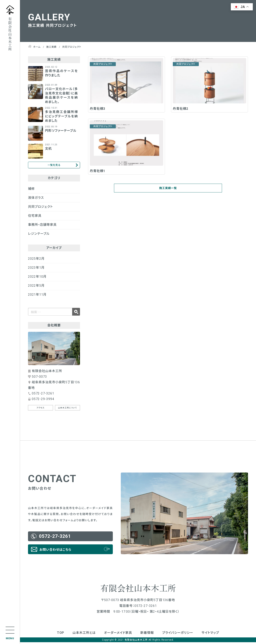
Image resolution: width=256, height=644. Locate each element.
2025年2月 (36, 260)
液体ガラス (36, 200)
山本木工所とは (84, 635)
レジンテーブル (39, 235)
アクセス (41, 410)
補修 (31, 191)
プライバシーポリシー (178, 635)
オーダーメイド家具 (118, 635)
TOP (61, 635)
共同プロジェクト (40, 209)
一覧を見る (54, 166)
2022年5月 (36, 287)
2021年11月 (37, 296)
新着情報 (147, 635)
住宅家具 (35, 217)
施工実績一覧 (168, 191)
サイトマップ (210, 635)
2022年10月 (37, 278)
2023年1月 (36, 269)
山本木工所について (67, 410)
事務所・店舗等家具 (42, 226)
